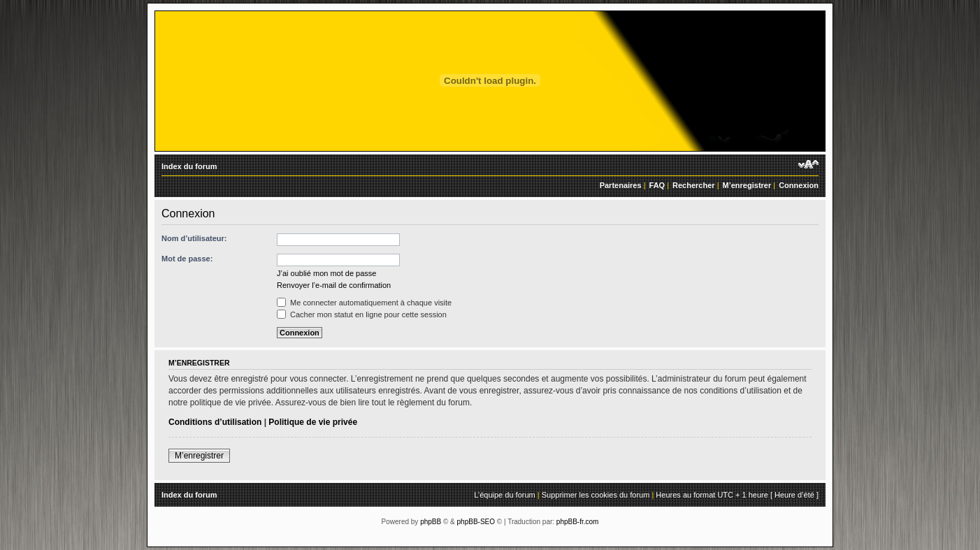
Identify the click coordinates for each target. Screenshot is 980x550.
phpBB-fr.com (578, 522)
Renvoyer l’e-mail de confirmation (334, 285)
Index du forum (189, 166)
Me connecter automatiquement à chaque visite (364, 303)
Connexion (799, 185)
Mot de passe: (187, 259)
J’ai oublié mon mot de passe (326, 273)
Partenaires (621, 185)
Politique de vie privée (313, 422)
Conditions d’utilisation (215, 422)
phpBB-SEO (476, 522)
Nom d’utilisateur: (194, 238)
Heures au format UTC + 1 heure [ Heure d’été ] (737, 495)
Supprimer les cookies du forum (596, 495)
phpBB (431, 522)
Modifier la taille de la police (808, 164)
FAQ (657, 185)
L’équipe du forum (504, 495)
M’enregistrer (747, 185)
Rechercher (694, 185)
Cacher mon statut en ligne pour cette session (362, 314)
